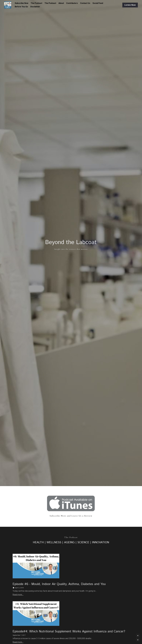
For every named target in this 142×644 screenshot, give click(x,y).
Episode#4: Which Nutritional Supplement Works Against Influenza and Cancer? (69, 632)
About (61, 3)
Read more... (18, 595)
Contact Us (85, 3)
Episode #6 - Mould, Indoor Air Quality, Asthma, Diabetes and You (59, 584)
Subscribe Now (22, 3)
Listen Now (130, 5)
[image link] (71, 503)
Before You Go (21, 7)
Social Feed (98, 3)
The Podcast (36, 3)
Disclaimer (35, 7)
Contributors (72, 3)
